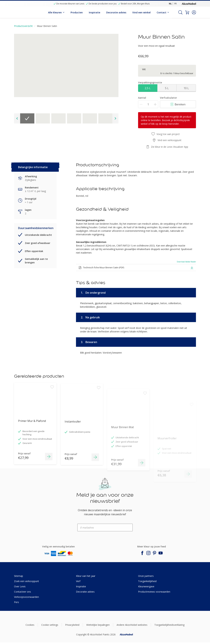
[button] (194, 12)
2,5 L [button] (148, 88)
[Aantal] (148, 104)
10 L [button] (186, 88)
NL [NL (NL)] (170, 4)
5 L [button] (167, 88)
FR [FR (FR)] (175, 4)
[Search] (180, 12)
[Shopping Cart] (187, 12)
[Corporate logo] (189, 4)
